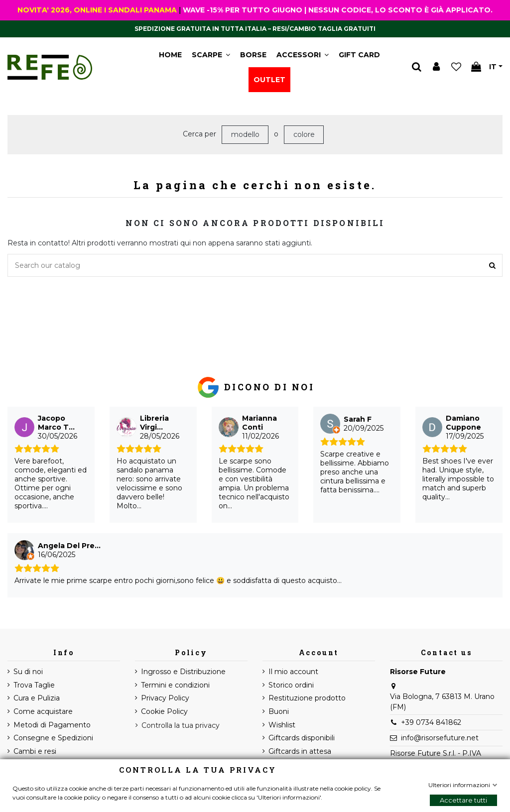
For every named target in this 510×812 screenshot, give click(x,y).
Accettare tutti (463, 800)
